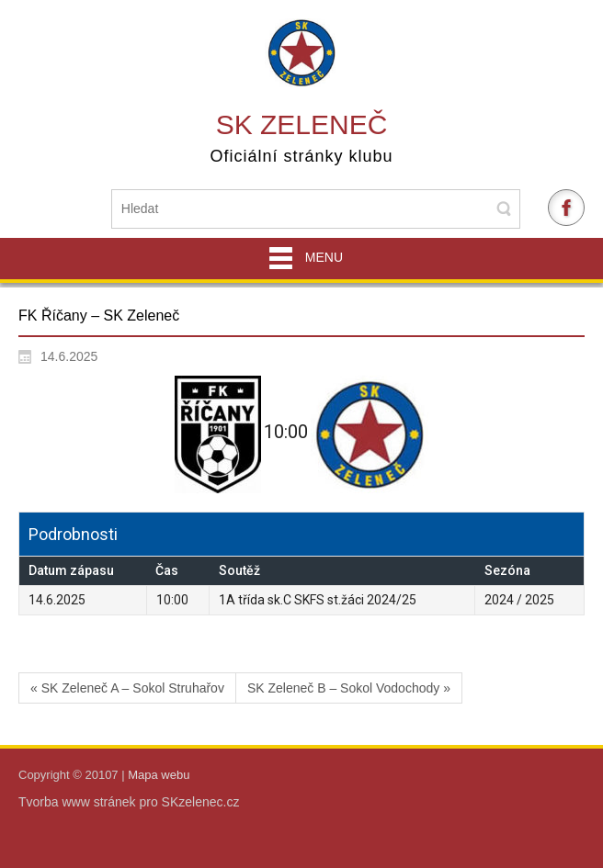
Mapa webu (159, 775)
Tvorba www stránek (79, 802)
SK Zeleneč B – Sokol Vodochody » (349, 688)
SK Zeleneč (302, 124)
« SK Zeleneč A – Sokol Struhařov (127, 688)
